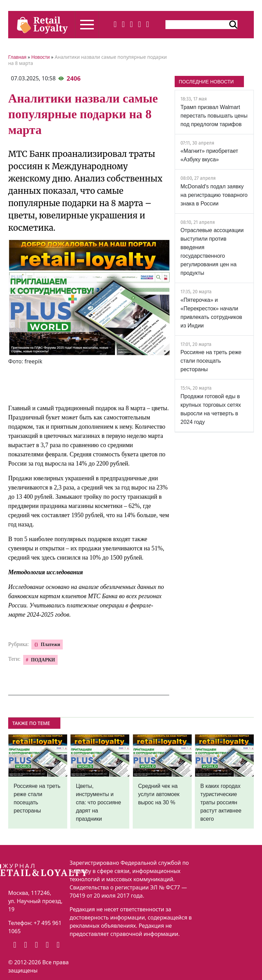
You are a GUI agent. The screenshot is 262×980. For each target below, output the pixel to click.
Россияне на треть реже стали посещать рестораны (211, 361)
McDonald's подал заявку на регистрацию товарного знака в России (214, 195)
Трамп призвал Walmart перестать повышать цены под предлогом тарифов (214, 116)
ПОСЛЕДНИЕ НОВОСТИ (206, 82)
